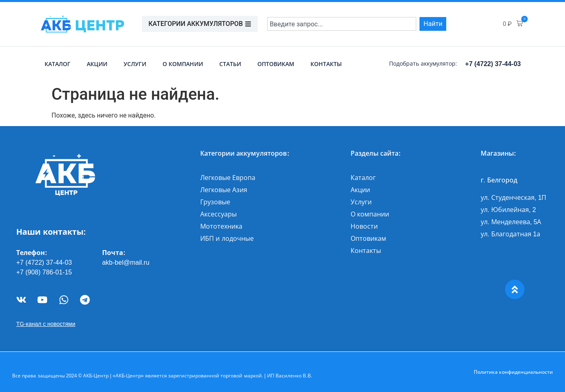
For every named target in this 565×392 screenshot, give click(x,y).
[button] (513, 24)
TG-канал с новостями (46, 324)
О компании (183, 64)
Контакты (326, 64)
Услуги (135, 64)
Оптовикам (276, 64)
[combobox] (342, 24)
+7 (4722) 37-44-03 (493, 64)
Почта (113, 253)
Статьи (230, 64)
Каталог (58, 64)
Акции (97, 64)
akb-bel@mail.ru (126, 262)
